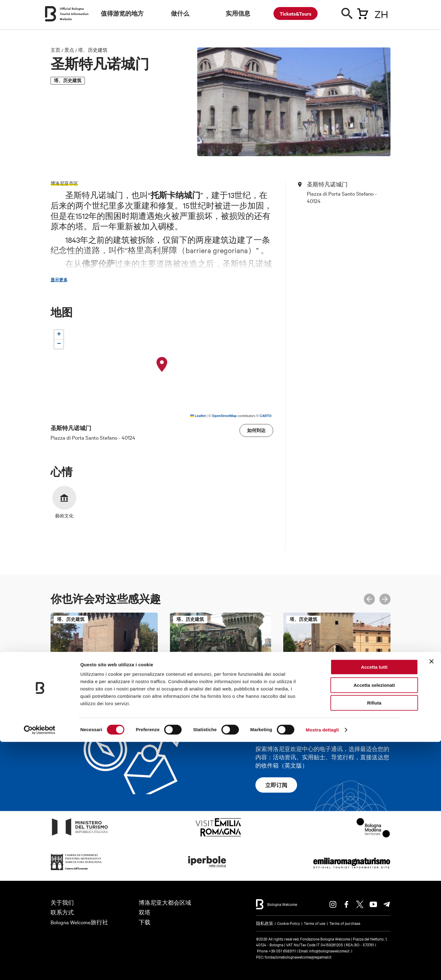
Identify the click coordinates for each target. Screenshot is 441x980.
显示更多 (59, 280)
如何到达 (256, 430)
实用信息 (238, 13)
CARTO (266, 416)
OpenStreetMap (224, 416)
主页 (55, 50)
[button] (162, 365)
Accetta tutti (374, 905)
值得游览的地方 (122, 13)
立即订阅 (276, 785)
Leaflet (198, 416)
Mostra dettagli (322, 968)
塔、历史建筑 (93, 50)
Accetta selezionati (374, 923)
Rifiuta (374, 941)
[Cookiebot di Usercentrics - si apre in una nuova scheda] (40, 968)
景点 (69, 50)
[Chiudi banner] (432, 899)
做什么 (180, 13)
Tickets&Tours (296, 13)
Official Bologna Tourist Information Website (74, 14)
